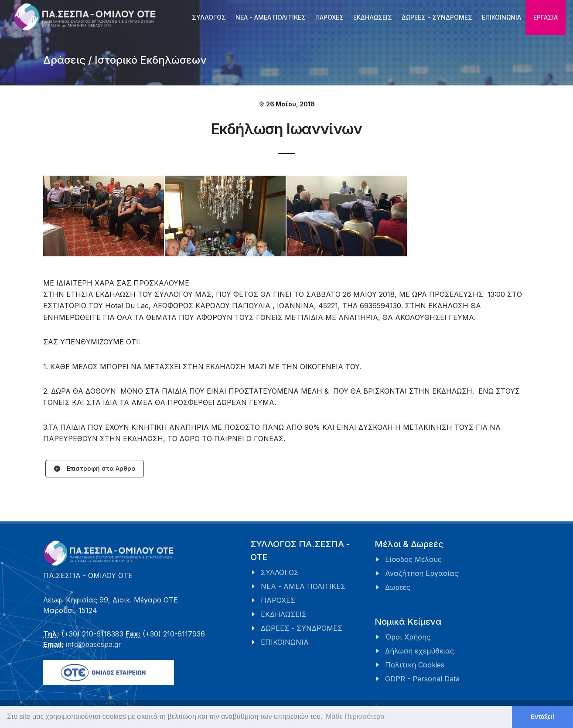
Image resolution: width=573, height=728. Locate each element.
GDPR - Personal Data (422, 679)
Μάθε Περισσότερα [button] (355, 716)
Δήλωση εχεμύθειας (420, 651)
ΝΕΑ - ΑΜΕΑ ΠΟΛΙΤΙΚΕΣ (303, 586)
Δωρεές (398, 587)
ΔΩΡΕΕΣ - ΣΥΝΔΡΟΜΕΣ (302, 628)
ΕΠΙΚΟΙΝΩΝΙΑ (285, 642)
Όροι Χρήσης (408, 637)
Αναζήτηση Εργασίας (422, 573)
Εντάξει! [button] (543, 717)
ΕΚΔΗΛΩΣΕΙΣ (284, 614)
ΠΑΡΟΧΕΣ (278, 600)
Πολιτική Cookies (415, 665)
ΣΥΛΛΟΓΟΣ (280, 572)
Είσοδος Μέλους (413, 559)
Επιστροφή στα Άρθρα (95, 469)
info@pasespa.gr (94, 644)
